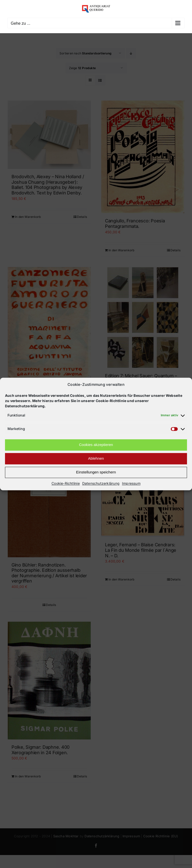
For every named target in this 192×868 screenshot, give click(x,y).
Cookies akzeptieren (96, 445)
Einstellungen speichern (96, 472)
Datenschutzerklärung (101, 483)
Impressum (131, 483)
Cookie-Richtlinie (66, 483)
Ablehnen (96, 459)
